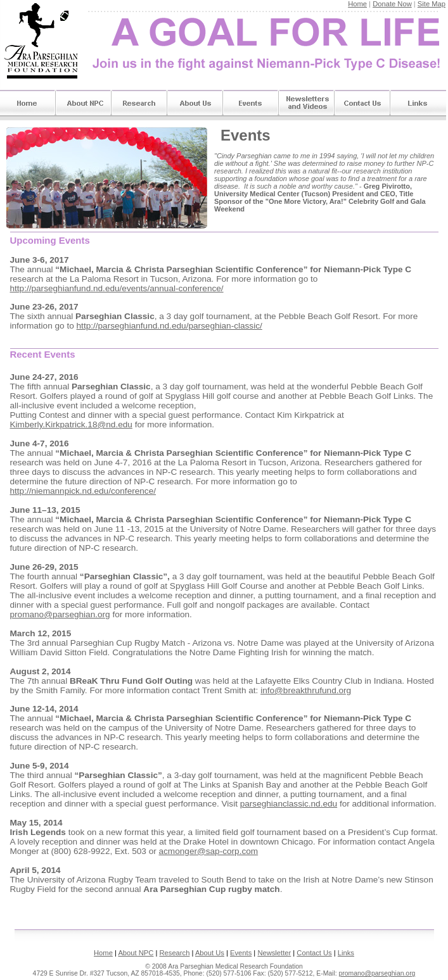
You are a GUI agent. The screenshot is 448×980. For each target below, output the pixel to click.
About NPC (136, 953)
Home (357, 4)
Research (139, 105)
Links (418, 105)
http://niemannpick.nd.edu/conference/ (83, 491)
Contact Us (362, 105)
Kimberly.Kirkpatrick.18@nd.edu (71, 424)
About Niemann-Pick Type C (84, 105)
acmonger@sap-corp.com (209, 851)
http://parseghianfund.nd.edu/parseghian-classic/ (170, 326)
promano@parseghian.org (60, 614)
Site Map (432, 4)
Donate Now (392, 4)
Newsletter (274, 953)
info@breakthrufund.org (306, 690)
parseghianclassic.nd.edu (289, 804)
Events (251, 105)
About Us (195, 105)
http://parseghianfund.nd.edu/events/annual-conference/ (117, 288)
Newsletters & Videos (307, 105)
